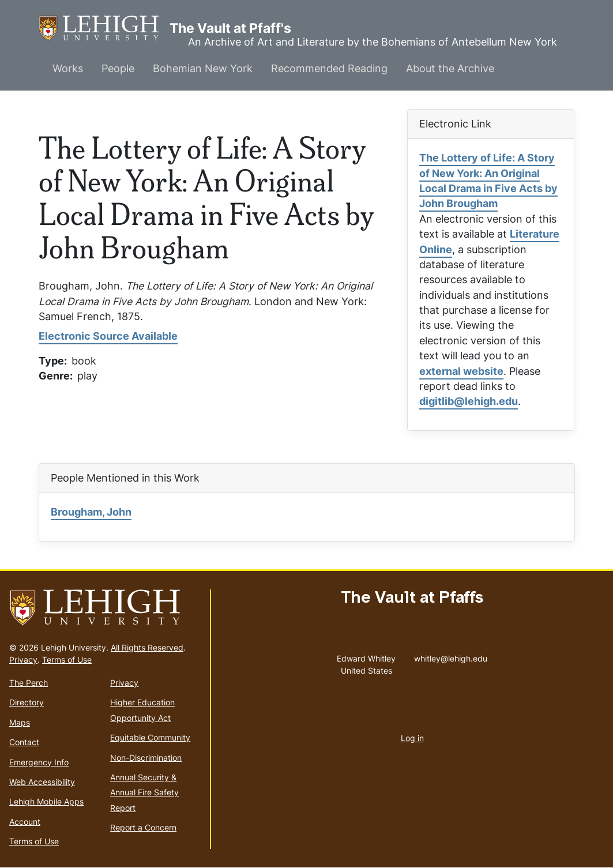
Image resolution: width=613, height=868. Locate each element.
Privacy (23, 660)
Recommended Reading (329, 68)
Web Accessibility (42, 782)
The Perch (29, 683)
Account (25, 822)
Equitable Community (150, 737)
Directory (27, 702)
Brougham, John (91, 512)
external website (461, 371)
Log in (412, 738)
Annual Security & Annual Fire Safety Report (144, 792)
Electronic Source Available (108, 336)
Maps (20, 722)
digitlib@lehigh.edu (469, 401)
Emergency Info (39, 762)
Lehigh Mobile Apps (46, 801)
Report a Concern (143, 827)
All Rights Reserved (147, 647)
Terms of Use (67, 660)
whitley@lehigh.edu (451, 656)
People (118, 68)
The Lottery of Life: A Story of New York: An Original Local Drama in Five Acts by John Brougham (488, 181)
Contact (24, 742)
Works (68, 68)
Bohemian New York (203, 68)
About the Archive (450, 68)
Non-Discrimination (146, 758)
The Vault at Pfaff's (104, 29)
